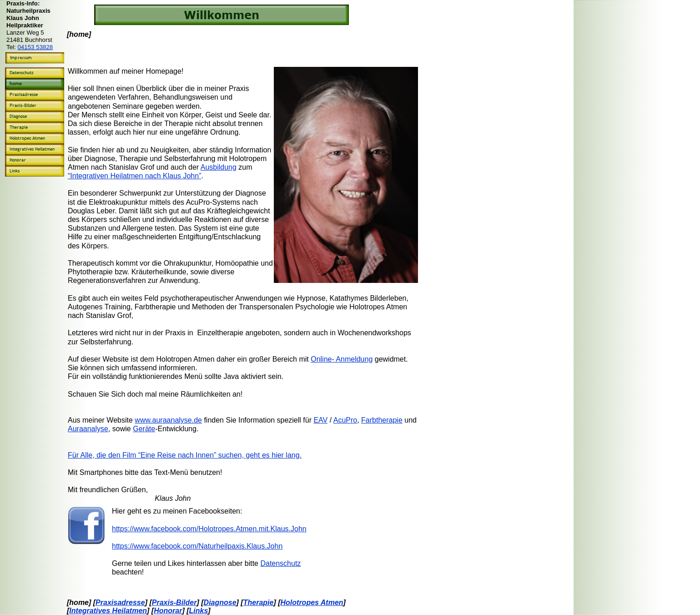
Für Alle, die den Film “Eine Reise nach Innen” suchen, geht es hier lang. (185, 455)
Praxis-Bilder (174, 602)
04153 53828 (35, 47)
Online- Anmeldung (342, 359)
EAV (320, 420)
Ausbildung (219, 167)
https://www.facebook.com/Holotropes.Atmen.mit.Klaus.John (209, 529)
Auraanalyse (88, 429)
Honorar (168, 611)
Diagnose (220, 602)
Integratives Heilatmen (108, 611)
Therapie (259, 602)
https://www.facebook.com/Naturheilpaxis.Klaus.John (197, 546)
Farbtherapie (382, 420)
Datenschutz (280, 563)
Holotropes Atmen (312, 602)
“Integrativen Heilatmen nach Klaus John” (135, 176)
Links (199, 611)
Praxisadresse (120, 602)
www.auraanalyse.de (168, 420)
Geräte (144, 429)
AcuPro (345, 420)
